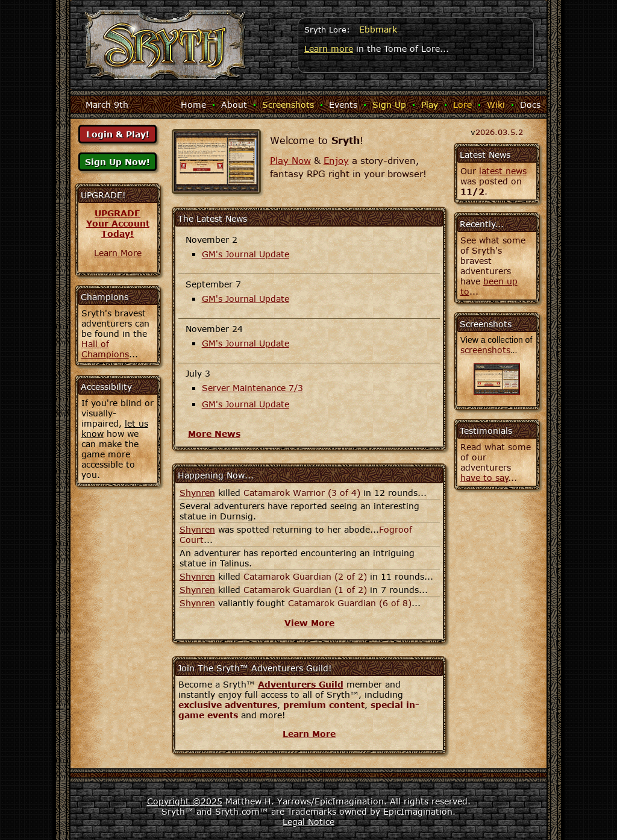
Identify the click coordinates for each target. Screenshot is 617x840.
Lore (462, 105)
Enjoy (336, 160)
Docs (530, 105)
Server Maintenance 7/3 (252, 388)
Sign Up (389, 105)
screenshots (485, 350)
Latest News (485, 155)
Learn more (329, 49)
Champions (105, 297)
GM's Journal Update (246, 254)
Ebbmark (378, 29)
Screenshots (288, 105)
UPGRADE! (103, 195)
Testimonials (486, 431)
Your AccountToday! (118, 228)
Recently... (482, 224)
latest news (503, 171)
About (234, 105)
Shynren (197, 493)
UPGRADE (117, 213)
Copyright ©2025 (185, 801)
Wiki (496, 105)
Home (193, 105)
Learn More (118, 253)
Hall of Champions (105, 349)
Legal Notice (308, 822)
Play (430, 105)
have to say (484, 478)
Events (343, 105)
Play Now (290, 160)
